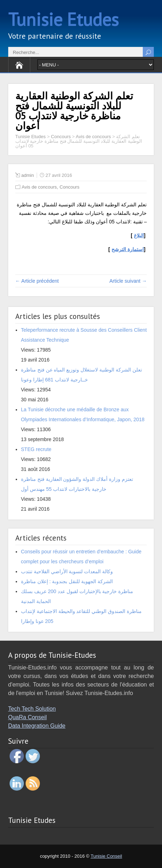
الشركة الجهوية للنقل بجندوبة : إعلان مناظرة (67, 581)
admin (28, 175)
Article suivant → (128, 281)
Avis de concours (39, 187)
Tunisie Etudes (63, 19)
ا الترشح (128, 249)
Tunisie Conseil (106, 856)
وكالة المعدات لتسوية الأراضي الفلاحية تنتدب (67, 571)
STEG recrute (36, 449)
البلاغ (139, 235)
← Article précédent (37, 281)
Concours (69, 187)
